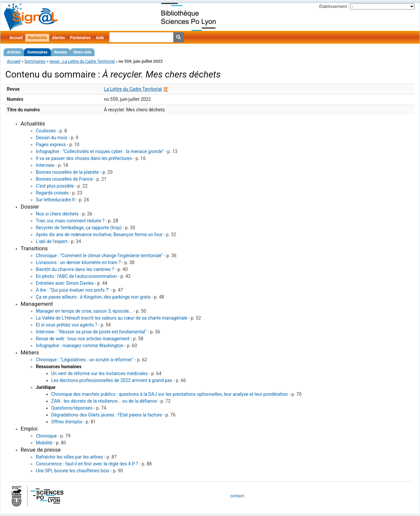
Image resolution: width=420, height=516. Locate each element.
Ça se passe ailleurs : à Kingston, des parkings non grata (93, 297)
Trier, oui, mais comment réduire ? (70, 221)
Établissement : (334, 6)
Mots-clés (82, 52)
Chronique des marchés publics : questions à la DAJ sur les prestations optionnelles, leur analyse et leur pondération (169, 394)
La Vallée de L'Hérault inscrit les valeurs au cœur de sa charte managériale (111, 318)
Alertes (58, 38)
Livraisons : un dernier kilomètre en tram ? (78, 262)
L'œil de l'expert (52, 241)
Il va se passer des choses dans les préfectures (84, 158)
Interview (45, 165)
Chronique (46, 436)
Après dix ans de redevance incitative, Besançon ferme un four (99, 235)
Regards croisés (52, 193)
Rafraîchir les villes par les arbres (69, 457)
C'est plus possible (55, 186)
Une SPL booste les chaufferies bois (73, 471)
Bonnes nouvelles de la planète (67, 172)
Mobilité (44, 443)
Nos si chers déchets (57, 214)
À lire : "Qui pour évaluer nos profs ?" (73, 290)
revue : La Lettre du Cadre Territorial (82, 61)
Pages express (51, 145)
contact (237, 496)
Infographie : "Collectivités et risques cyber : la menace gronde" (100, 151)
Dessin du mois (52, 138)
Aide (100, 38)
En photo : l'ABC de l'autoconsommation (76, 276)
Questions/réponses (72, 408)
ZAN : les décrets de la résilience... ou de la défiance (104, 401)
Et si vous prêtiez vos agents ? (66, 325)
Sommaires (37, 52)
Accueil (16, 38)
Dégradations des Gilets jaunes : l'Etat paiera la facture (107, 415)
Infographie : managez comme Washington (80, 346)
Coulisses (46, 131)
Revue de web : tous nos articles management (83, 339)
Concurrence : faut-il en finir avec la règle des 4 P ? (87, 464)
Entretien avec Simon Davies (65, 283)
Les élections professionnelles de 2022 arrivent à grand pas (112, 380)
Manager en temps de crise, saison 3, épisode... (84, 311)
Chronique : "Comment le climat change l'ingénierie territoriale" (99, 256)
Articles (14, 52)
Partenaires (81, 38)
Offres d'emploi (67, 422)
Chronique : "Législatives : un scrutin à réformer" (85, 360)
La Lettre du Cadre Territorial (133, 89)
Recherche (37, 38)
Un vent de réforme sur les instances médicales (99, 373)
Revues (61, 52)
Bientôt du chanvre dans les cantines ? (75, 269)
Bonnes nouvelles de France (64, 179)
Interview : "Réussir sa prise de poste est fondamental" (91, 332)
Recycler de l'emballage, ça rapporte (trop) (79, 228)
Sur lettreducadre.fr (55, 200)
